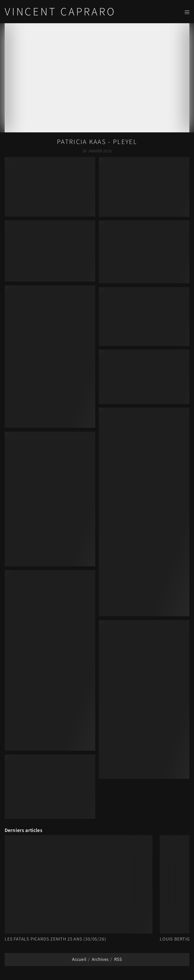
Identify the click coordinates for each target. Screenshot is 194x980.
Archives (100, 959)
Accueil (79, 959)
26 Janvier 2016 (97, 151)
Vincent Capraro (60, 12)
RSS (118, 959)
